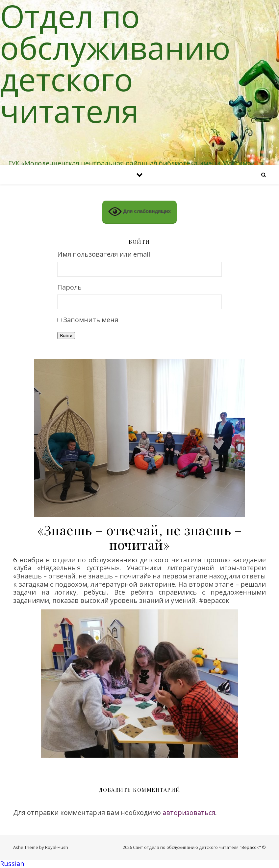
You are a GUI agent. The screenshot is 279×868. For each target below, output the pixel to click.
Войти (66, 336)
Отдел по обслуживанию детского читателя (115, 63)
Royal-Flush (57, 847)
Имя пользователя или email (104, 254)
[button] (139, 864)
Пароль (69, 287)
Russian (12, 864)
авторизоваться (189, 812)
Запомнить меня (91, 320)
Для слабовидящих (139, 212)
